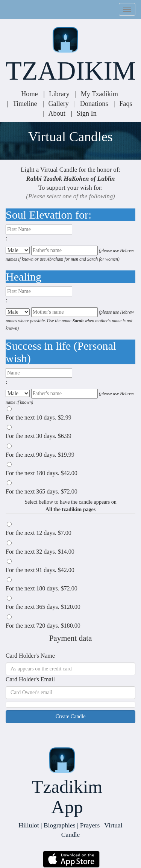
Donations (94, 104)
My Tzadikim (99, 94)
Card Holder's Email (30, 679)
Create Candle (71, 716)
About (57, 113)
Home (29, 94)
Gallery (58, 104)
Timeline (25, 104)
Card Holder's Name (30, 656)
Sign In (87, 113)
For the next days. (39, 417)
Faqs (126, 104)
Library (59, 94)
